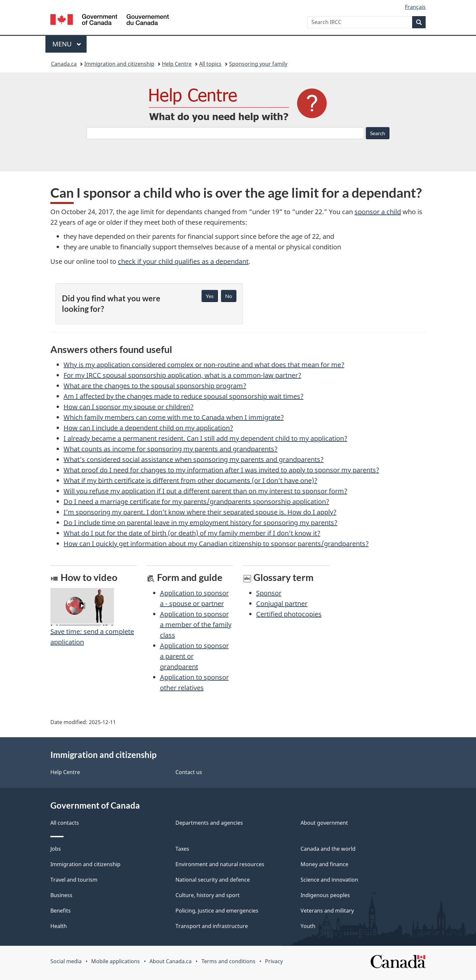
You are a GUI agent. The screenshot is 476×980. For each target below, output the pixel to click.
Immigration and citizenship (119, 64)
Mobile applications (116, 961)
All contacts (65, 823)
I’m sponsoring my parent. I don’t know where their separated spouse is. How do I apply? (200, 512)
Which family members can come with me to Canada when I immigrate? (174, 417)
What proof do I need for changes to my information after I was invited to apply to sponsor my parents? (221, 470)
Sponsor (269, 593)
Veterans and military (327, 911)
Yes (210, 296)
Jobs (56, 849)
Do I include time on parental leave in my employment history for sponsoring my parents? (200, 523)
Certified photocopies (289, 614)
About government (324, 823)
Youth (308, 926)
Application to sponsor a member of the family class (196, 625)
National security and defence (213, 880)
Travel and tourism (74, 880)
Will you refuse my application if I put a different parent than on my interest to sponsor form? (205, 491)
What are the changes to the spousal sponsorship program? (155, 386)
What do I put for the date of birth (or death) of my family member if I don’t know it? (192, 533)
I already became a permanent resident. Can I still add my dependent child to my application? (205, 438)
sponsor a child (378, 212)
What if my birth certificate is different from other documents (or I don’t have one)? (190, 480)
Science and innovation (329, 880)
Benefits (61, 911)
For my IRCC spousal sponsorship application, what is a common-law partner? (182, 375)
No (229, 296)
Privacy (274, 961)
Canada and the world (328, 849)
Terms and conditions (228, 961)
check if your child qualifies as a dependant (183, 261)
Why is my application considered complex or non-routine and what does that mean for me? (204, 365)
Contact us (189, 772)
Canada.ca (64, 64)
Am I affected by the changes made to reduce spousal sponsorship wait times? (184, 396)
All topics (210, 64)
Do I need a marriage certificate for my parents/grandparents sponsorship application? (196, 502)
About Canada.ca (171, 961)
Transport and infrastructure (212, 926)
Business (61, 895)
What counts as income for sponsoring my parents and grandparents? (171, 449)
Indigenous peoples (325, 895)
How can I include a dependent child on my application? (148, 428)
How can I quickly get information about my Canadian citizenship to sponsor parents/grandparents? (216, 544)
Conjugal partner (282, 603)
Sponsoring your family (258, 64)
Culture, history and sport (208, 895)
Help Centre (177, 64)
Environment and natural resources (220, 864)
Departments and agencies (209, 823)
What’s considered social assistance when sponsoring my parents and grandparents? (194, 459)
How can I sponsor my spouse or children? (129, 407)
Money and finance (324, 864)
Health (59, 926)
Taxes (182, 849)
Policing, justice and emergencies (217, 911)
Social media (66, 961)
